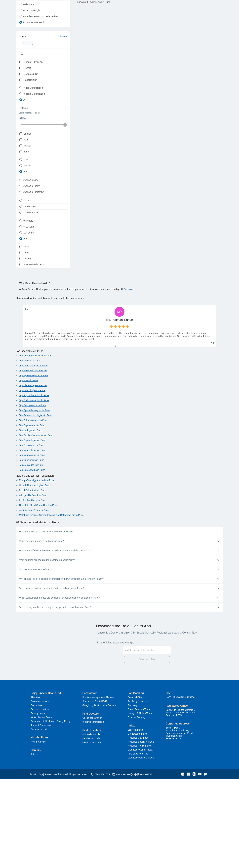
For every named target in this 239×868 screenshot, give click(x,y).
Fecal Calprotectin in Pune (33, 580)
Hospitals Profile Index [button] (139, 834)
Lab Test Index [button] (135, 818)
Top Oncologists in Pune (32, 550)
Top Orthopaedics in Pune (32, 495)
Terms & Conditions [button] (41, 814)
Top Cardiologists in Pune (32, 480)
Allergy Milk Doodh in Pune (33, 585)
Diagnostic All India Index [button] (141, 846)
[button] (184, 863)
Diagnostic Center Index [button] (140, 838)
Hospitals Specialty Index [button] (141, 830)
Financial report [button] (39, 818)
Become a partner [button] (40, 798)
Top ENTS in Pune (29, 470)
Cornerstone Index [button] (137, 822)
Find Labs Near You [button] (138, 842)
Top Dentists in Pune (30, 450)
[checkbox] (21, 79)
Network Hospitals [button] (92, 831)
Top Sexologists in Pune (31, 535)
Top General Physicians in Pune (36, 445)
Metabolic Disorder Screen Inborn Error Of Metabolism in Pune (51, 605)
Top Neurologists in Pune (32, 545)
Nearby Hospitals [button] (91, 827)
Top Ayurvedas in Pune (31, 555)
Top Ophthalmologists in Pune (35, 500)
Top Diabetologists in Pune (33, 475)
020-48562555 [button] (100, 863)
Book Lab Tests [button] (136, 786)
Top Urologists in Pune (31, 520)
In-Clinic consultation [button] (93, 810)
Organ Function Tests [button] (139, 798)
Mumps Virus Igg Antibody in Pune (37, 570)
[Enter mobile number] (151, 737)
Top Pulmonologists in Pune (33, 510)
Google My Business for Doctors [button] (99, 794)
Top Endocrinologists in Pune (34, 490)
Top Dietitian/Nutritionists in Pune (36, 525)
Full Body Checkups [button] (138, 790)
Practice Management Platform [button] (98, 786)
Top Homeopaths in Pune (32, 560)
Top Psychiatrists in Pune (32, 515)
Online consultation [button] (92, 807)
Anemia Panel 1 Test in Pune (34, 600)
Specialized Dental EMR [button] (95, 790)
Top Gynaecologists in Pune (34, 465)
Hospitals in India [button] (91, 823)
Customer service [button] (40, 790)
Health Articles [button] (38, 830)
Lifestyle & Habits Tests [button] (140, 802)
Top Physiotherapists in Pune (34, 485)
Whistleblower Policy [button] (41, 806)
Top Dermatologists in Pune (33, 455)
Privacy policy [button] (38, 802)
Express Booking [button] (137, 806)
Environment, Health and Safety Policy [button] (51, 810)
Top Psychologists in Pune (33, 530)
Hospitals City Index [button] (138, 826)
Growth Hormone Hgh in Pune (35, 575)
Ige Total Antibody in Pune (33, 590)
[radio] (21, 12)
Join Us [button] (35, 843)
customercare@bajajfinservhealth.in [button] (133, 863)
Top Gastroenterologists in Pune (36, 505)
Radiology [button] (133, 794)
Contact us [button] (36, 794)
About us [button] (35, 786)
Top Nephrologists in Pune (33, 540)
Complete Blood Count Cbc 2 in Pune (38, 595)
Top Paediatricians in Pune (33, 460)
